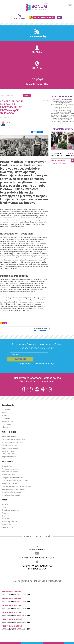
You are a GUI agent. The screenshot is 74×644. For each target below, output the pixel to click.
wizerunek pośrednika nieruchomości (61, 121)
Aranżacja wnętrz (8, 451)
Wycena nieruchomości (10, 448)
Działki (4, 416)
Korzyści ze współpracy (10, 510)
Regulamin (5, 519)
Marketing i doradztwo (10, 483)
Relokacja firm (7, 466)
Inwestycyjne (6, 424)
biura (55, 101)
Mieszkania (6, 410)
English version (7, 528)
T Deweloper (63, 117)
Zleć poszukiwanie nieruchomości (14, 439)
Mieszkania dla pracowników (12, 495)
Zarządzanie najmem (9, 445)
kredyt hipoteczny (67, 104)
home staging (57, 100)
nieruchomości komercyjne (60, 109)
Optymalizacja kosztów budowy (13, 489)
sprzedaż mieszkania (65, 114)
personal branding (65, 110)
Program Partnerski (9, 457)
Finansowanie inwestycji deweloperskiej (16, 486)
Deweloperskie (7, 421)
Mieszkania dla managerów (12, 492)
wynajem (65, 121)
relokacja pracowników (61, 112)
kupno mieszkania (61, 106)
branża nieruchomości (65, 101)
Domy (4, 413)
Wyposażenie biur (8, 475)
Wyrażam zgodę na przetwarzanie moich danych (37, 364)
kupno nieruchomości (62, 107)
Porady (4, 513)
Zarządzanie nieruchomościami (13, 478)
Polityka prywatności (9, 522)
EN (59, 18)
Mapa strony (6, 525)
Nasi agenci (6, 504)
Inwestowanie (56, 104)
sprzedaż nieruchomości (60, 115)
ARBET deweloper (67, 100)
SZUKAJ (27, 96)
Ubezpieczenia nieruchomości (13, 442)
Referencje (6, 516)
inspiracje (67, 103)
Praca (4, 507)
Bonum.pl (37, 7)
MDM (65, 107)
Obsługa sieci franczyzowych (12, 469)
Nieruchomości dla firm (10, 472)
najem (69, 107)
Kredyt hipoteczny (8, 454)
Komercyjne (6, 418)
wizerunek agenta (66, 118)
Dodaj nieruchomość (9, 436)
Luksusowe (6, 427)
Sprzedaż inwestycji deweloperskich (15, 481)
